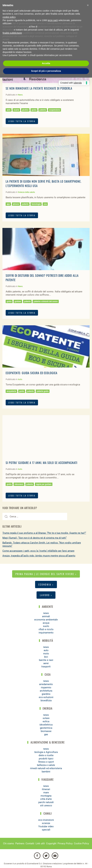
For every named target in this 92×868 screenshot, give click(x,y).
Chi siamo (9, 843)
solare (46, 718)
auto (9, 110)
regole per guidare (44, 484)
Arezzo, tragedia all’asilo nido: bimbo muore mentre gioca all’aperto (39, 556)
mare (46, 793)
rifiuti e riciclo (46, 629)
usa (45, 204)
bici (46, 657)
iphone (16, 204)
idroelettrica (46, 725)
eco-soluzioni (46, 697)
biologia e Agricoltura (46, 752)
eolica (46, 721)
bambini (46, 772)
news (46, 613)
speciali (46, 830)
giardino (46, 694)
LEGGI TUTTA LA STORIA (22, 121)
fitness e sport (46, 762)
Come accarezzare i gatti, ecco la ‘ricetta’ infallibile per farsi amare (38, 551)
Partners (20, 843)
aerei (46, 663)
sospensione (54, 110)
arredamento (46, 684)
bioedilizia (46, 700)
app (8, 204)
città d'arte (46, 799)
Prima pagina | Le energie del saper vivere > (46, 574)
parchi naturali (46, 802)
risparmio (46, 687)
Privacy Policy (65, 843)
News (20, 95)
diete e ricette (46, 755)
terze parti (53, 20)
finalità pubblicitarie (12, 33)
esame (16, 110)
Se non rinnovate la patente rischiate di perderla (39, 88)
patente (43, 110)
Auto (20, 379)
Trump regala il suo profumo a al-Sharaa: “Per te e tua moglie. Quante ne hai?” (44, 533)
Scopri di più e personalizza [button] (46, 71)
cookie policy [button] (9, 17)
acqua (46, 623)
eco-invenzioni (46, 820)
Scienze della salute (26, 192)
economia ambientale (46, 620)
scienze (46, 823)
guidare (18, 301)
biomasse (46, 731)
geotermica (46, 728)
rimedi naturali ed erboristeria (46, 768)
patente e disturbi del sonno (46, 301)
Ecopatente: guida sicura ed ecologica (32, 373)
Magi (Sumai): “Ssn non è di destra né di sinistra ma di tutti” (35, 538)
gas (46, 734)
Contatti (30, 843)
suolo (46, 626)
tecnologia (36, 204)
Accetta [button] (46, 63)
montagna (46, 796)
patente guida (43, 391)
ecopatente (11, 391)
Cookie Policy (81, 843)
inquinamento (46, 633)
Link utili (40, 843)
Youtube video (46, 826)
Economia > (46, 584)
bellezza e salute (46, 765)
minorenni (19, 484)
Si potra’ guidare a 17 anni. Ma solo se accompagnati (41, 463)
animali (46, 616)
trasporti (46, 667)
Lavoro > (46, 595)
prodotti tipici (46, 759)
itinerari (46, 789)
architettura (46, 691)
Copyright (51, 843)
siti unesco (46, 806)
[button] (88, 5)
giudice (25, 110)
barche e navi (46, 660)
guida (34, 110)
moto (46, 654)
